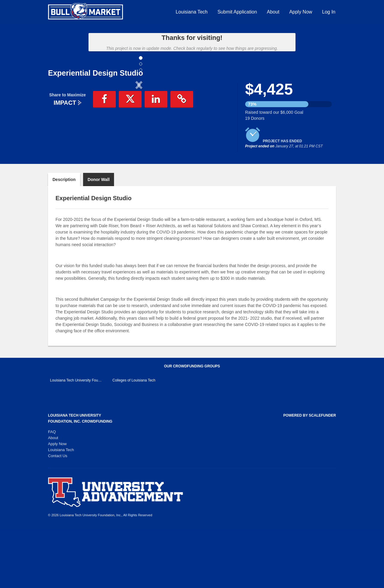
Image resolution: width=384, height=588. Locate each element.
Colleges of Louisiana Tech (134, 439)
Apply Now (301, 12)
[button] (62, 134)
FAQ (52, 490)
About (273, 12)
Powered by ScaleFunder (310, 474)
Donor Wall (99, 238)
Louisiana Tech (192, 12)
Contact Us (58, 514)
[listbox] (139, 135)
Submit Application (237, 12)
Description (64, 238)
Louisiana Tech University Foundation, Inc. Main (77, 439)
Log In (329, 12)
